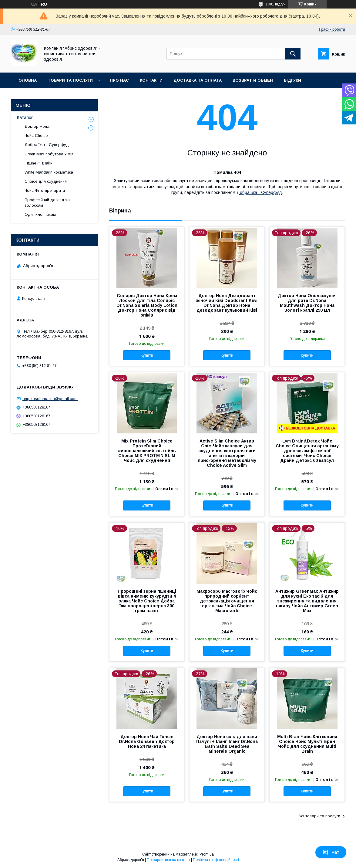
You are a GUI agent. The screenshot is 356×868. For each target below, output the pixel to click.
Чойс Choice (36, 136)
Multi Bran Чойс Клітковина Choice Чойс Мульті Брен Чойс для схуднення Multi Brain (307, 744)
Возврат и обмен (253, 80)
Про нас (119, 80)
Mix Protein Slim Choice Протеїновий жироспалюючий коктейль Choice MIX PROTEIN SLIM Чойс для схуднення (147, 451)
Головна (27, 80)
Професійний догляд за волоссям (47, 203)
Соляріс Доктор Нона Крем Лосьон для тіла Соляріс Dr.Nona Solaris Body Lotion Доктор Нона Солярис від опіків (147, 305)
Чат (331, 852)
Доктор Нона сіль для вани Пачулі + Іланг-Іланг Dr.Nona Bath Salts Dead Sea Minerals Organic (227, 744)
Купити (147, 355)
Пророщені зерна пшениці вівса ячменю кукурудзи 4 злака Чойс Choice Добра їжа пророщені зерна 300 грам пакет (147, 601)
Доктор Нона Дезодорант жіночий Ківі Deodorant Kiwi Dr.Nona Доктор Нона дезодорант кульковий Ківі (227, 303)
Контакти (151, 80)
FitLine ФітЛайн (39, 163)
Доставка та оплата (198, 80)
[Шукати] (293, 54)
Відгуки (292, 80)
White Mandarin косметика (49, 172)
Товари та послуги (70, 80)
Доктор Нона (37, 126)
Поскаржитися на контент (168, 860)
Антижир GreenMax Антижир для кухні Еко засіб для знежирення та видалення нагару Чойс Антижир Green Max (307, 601)
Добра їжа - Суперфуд (259, 192)
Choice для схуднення (46, 181)
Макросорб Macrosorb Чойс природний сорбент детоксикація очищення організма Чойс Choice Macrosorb (227, 601)
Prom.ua (207, 854)
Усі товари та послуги (320, 816)
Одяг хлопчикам (40, 214)
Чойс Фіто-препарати (45, 190)
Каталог (25, 117)
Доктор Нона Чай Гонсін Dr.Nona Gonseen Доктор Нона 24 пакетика (147, 741)
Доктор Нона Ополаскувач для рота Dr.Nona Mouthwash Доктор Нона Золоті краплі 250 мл (307, 303)
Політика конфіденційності (216, 860)
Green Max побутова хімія (49, 154)
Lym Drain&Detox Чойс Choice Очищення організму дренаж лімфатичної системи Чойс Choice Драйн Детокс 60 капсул (307, 451)
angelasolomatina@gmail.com (50, 399)
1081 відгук (275, 4)
